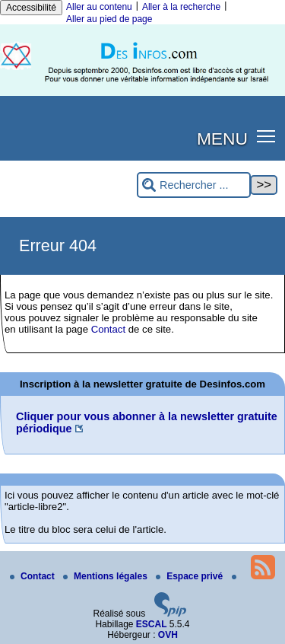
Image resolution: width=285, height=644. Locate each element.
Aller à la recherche (181, 7)
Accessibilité (31, 8)
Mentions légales (106, 576)
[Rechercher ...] (194, 185)
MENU (222, 139)
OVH (168, 635)
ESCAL (152, 624)
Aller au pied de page (109, 19)
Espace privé (190, 576)
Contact (108, 329)
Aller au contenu (99, 7)
